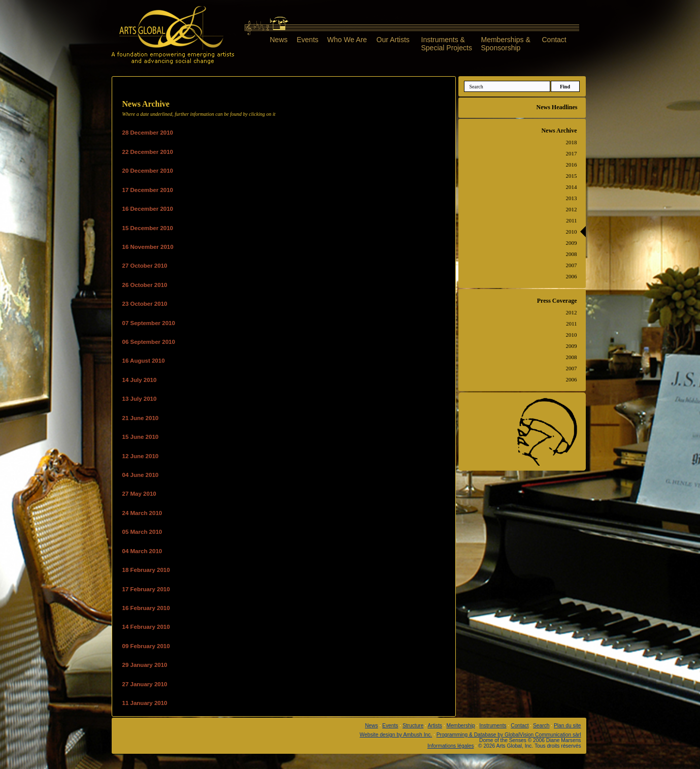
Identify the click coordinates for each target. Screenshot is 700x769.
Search (541, 726)
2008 (572, 254)
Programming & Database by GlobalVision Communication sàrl (509, 735)
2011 (572, 220)
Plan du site (567, 726)
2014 (572, 187)
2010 (572, 232)
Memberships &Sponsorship (506, 43)
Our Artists (393, 40)
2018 (572, 142)
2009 (572, 243)
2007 (572, 265)
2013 (572, 198)
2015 (572, 176)
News (279, 40)
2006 (572, 276)
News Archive (559, 131)
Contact (554, 40)
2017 (572, 153)
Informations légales (451, 746)
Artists (435, 726)
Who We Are (347, 40)
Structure (413, 726)
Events (308, 40)
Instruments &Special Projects (447, 43)
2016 (572, 165)
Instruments (493, 726)
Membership (460, 726)
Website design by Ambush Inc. (396, 735)
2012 (572, 209)
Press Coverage (557, 301)
